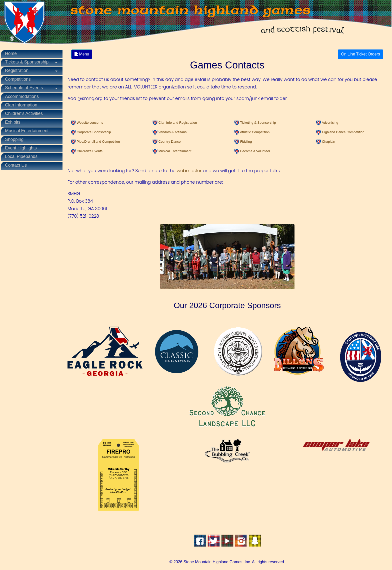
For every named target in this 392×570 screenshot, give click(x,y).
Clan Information (21, 105)
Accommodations (22, 96)
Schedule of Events (24, 88)
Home (11, 53)
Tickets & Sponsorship (27, 62)
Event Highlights (21, 148)
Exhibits (13, 122)
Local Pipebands (21, 156)
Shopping (14, 139)
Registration (17, 70)
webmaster (189, 171)
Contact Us (16, 165)
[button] (87, 122)
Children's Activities (24, 113)
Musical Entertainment (27, 131)
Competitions (18, 79)
